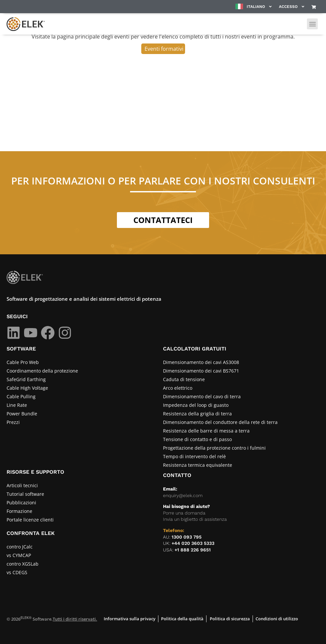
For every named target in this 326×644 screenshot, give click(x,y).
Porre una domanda (184, 513)
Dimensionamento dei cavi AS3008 (201, 362)
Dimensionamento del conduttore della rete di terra (220, 422)
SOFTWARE (21, 349)
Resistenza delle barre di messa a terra (206, 431)
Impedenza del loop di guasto (196, 405)
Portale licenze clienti (30, 520)
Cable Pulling (21, 396)
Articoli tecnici (22, 485)
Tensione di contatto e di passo (197, 439)
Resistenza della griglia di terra (197, 414)
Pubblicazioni (21, 503)
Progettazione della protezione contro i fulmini (214, 448)
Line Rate (17, 405)
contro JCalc (20, 547)
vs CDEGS (17, 572)
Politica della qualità (182, 619)
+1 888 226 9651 (193, 550)
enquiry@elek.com (183, 495)
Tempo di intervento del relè (194, 456)
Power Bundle (22, 414)
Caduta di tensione (184, 379)
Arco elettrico (178, 388)
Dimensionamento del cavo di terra (202, 396)
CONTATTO (177, 475)
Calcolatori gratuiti (195, 349)
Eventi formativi (164, 49)
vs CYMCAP (19, 555)
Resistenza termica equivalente (198, 465)
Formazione (19, 511)
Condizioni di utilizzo (277, 619)
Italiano (259, 7)
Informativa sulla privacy (130, 619)
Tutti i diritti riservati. (75, 619)
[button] (312, 24)
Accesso (292, 7)
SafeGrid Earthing (26, 379)
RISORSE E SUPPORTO (35, 472)
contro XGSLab (23, 564)
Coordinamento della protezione (42, 371)
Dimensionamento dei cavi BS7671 (201, 371)
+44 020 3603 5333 (193, 543)
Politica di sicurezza (230, 619)
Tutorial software (25, 494)
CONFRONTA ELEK (31, 533)
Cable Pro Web (23, 362)
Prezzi (13, 422)
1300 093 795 (187, 537)
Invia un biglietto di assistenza (195, 519)
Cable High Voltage (27, 388)
